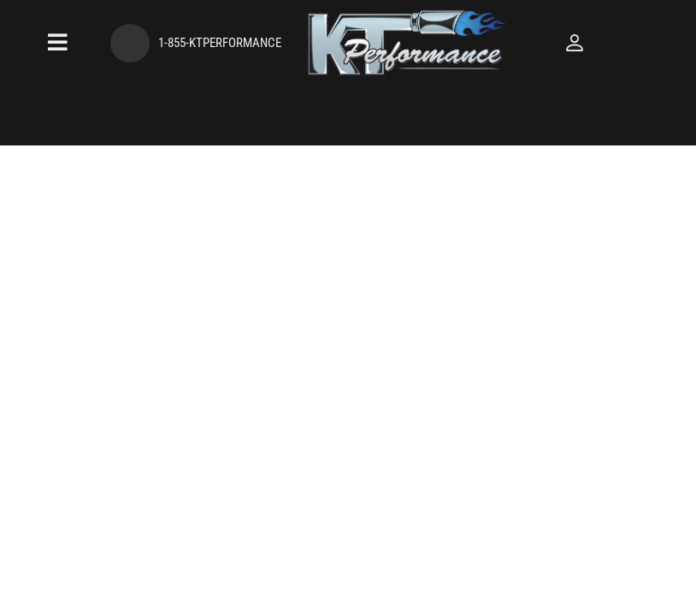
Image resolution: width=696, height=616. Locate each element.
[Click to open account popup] (642, 43)
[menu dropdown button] (45, 43)
